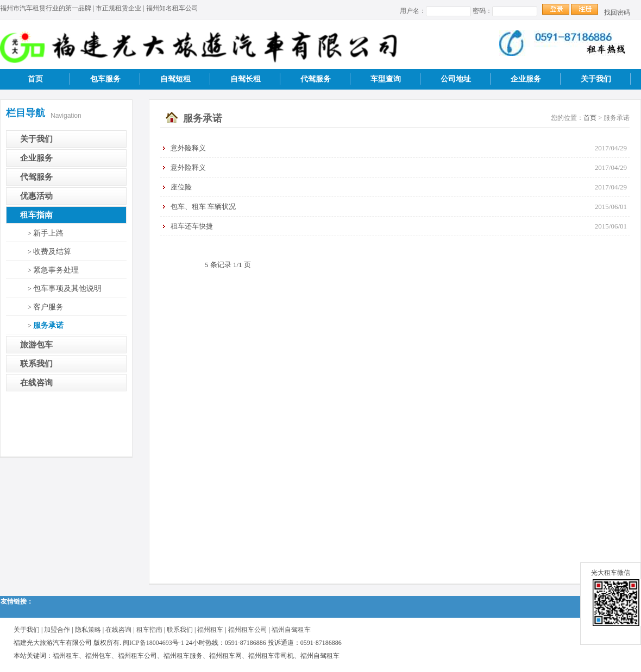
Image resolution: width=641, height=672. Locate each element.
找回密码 (617, 12)
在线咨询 (36, 383)
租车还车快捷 (192, 226)
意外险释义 (188, 148)
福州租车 (210, 630)
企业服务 (526, 79)
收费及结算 (52, 252)
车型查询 (386, 79)
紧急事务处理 (56, 270)
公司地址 (456, 79)
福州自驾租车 (291, 630)
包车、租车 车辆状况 (203, 207)
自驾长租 (246, 79)
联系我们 (36, 364)
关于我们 (596, 79)
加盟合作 (57, 630)
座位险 (181, 187)
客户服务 (48, 307)
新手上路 (48, 233)
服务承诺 (48, 325)
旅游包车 (36, 345)
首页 (35, 79)
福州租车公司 (248, 630)
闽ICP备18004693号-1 (153, 643)
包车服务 (105, 79)
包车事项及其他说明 (67, 289)
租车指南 (36, 215)
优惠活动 (36, 196)
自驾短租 (175, 79)
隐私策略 (88, 630)
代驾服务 (316, 79)
